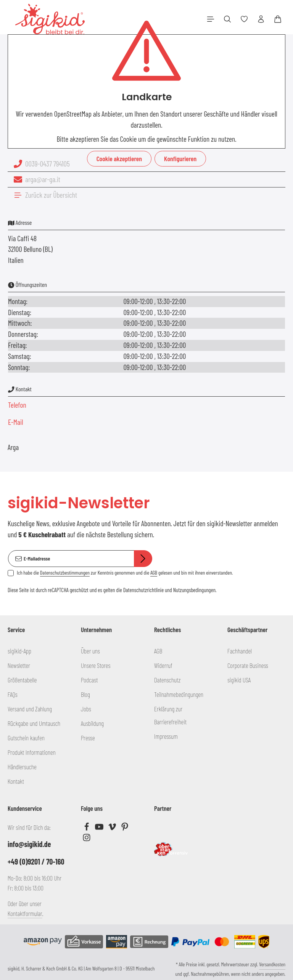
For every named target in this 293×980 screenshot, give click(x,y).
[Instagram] (87, 839)
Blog (85, 694)
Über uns (90, 651)
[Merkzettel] (244, 19)
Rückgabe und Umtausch (34, 723)
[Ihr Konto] (261, 19)
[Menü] (211, 19)
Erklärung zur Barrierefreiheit (170, 715)
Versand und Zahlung (30, 709)
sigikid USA (239, 680)
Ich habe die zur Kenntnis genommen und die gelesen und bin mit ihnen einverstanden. (125, 572)
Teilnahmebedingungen (179, 694)
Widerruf (163, 665)
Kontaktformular (25, 913)
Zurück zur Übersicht (51, 195)
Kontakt (16, 781)
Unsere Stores (96, 665)
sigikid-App (19, 651)
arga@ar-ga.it (43, 179)
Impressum (166, 736)
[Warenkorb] (278, 19)
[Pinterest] (125, 828)
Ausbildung (92, 723)
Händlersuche (22, 767)
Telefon (17, 405)
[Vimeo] (113, 828)
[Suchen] (227, 19)
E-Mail (16, 422)
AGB (154, 572)
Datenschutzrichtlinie (143, 590)
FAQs (13, 694)
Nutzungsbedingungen (194, 590)
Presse (88, 738)
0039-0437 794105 (47, 164)
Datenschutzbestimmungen (65, 572)
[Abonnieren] (143, 559)
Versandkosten (272, 964)
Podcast (89, 680)
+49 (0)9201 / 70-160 (36, 862)
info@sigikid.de (29, 844)
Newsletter (19, 665)
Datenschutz (167, 680)
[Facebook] (87, 828)
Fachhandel (240, 651)
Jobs (86, 709)
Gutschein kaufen (26, 738)
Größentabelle (22, 680)
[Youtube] (100, 828)
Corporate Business (248, 665)
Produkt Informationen (32, 752)
